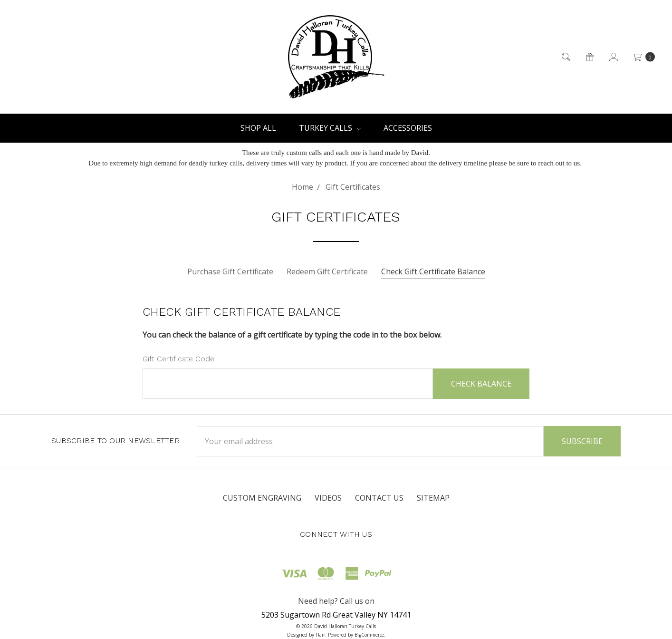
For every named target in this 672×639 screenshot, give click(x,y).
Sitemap (433, 498)
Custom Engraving (262, 498)
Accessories (408, 128)
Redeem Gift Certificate (327, 271)
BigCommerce (369, 635)
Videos (328, 498)
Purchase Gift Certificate (230, 271)
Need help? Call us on (336, 601)
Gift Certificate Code (178, 359)
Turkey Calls (330, 128)
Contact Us (379, 498)
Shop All (258, 128)
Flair (320, 635)
